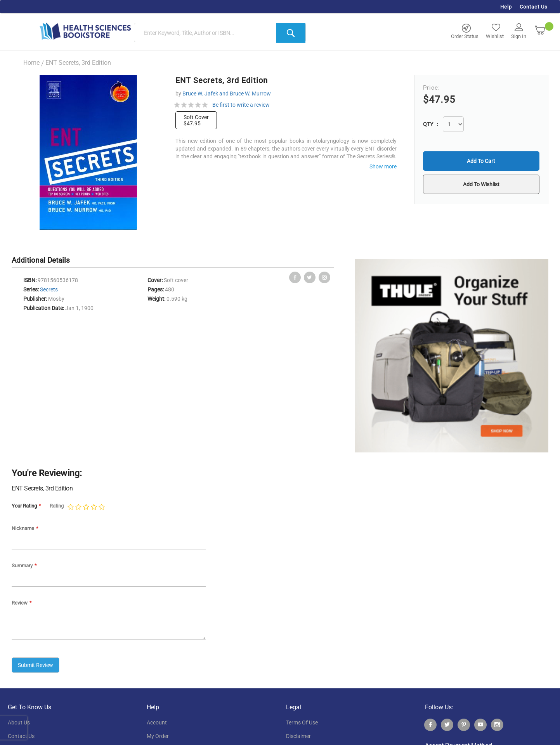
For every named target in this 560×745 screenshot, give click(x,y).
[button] (481, 184)
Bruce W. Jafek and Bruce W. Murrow (227, 94)
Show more (383, 166)
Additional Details (41, 260)
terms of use (302, 722)
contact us (21, 736)
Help (506, 7)
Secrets (49, 289)
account (157, 722)
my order (158, 736)
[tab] (45, 261)
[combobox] (220, 33)
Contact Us (534, 7)
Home (31, 63)
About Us (19, 722)
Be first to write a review (241, 105)
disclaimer (298, 736)
